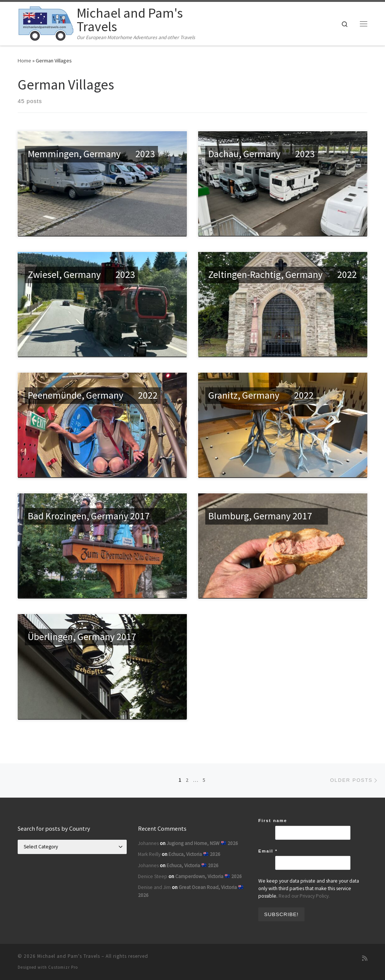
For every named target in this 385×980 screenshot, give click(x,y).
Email (268, 851)
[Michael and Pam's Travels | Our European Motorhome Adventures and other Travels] (46, 22)
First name (273, 821)
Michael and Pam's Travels (69, 956)
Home (24, 61)
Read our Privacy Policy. (304, 896)
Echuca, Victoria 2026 (194, 854)
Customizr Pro (63, 967)
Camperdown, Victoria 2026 (208, 876)
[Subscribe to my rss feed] (365, 958)
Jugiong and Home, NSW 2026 (202, 843)
